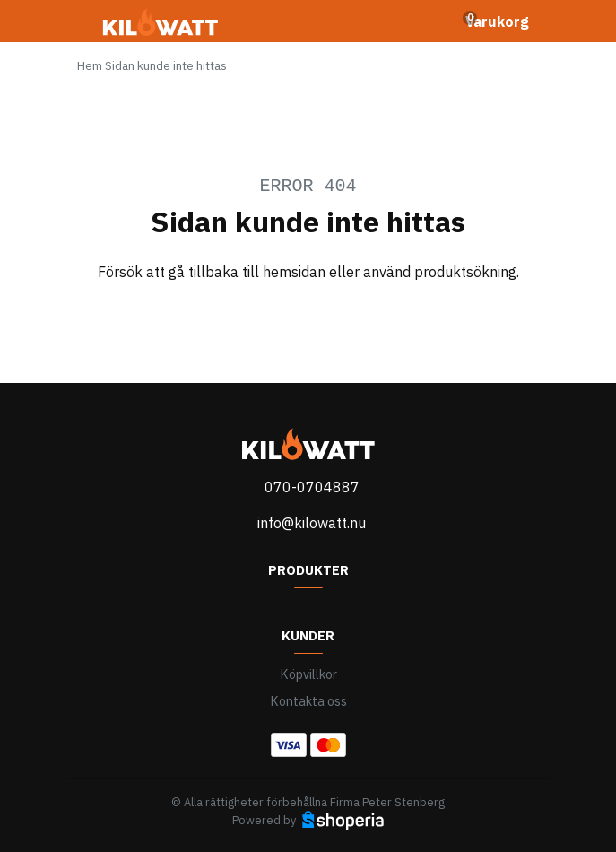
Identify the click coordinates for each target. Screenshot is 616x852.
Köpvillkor (308, 674)
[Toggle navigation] (88, 27)
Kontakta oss (308, 701)
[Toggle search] (429, 22)
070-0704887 (312, 487)
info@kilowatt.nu (312, 523)
